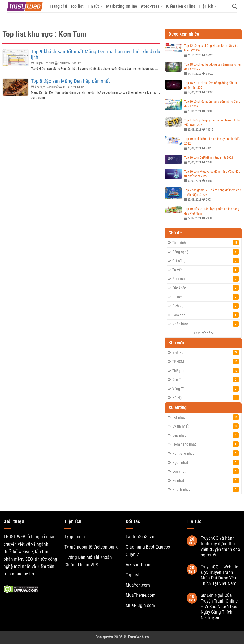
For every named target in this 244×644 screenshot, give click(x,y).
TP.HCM (205, 362)
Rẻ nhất (205, 480)
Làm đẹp (205, 315)
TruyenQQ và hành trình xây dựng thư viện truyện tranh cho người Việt (220, 546)
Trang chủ (58, 6)
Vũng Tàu (205, 389)
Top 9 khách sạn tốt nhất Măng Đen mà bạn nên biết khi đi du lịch (96, 54)
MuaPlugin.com (140, 606)
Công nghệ (205, 252)
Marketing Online (122, 6)
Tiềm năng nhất (205, 444)
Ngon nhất (53, 87)
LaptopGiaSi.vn (140, 537)
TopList (133, 575)
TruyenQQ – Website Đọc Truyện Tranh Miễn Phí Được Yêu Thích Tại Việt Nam (219, 575)
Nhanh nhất (205, 489)
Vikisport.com (139, 565)
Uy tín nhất (205, 426)
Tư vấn (205, 270)
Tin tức (95, 6)
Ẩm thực (40, 87)
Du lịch (39, 63)
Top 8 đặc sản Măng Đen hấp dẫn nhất (71, 81)
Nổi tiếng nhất (205, 453)
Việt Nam (205, 352)
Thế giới (205, 371)
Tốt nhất (49, 63)
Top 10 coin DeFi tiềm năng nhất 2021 (209, 157)
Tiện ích (208, 6)
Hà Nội (205, 398)
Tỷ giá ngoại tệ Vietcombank (91, 547)
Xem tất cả (204, 333)
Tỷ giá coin (75, 537)
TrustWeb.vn (138, 637)
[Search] (235, 6)
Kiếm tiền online (181, 6)
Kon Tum (205, 380)
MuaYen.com (138, 585)
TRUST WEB (14, 537)
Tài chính (205, 243)
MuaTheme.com (141, 595)
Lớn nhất (205, 471)
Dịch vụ (205, 306)
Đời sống (205, 261)
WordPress (152, 6)
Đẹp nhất (205, 435)
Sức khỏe (205, 288)
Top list (77, 6)
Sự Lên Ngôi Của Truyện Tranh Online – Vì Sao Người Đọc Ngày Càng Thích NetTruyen (219, 607)
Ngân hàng (205, 324)
